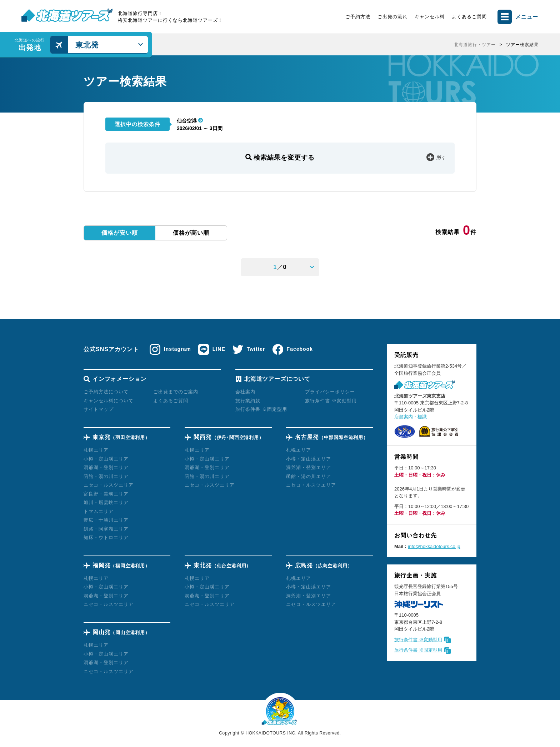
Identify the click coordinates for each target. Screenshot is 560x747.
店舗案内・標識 (411, 417)
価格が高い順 (191, 233)
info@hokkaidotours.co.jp (434, 546)
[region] (348, 45)
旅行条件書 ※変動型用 (418, 640)
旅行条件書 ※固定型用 (418, 650)
